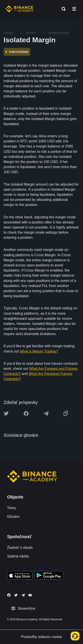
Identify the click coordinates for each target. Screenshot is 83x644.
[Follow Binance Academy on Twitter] (16, 595)
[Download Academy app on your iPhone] (20, 576)
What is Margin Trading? (39, 351)
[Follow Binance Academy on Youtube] (30, 595)
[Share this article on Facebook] (26, 413)
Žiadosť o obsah (20, 548)
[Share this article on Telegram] (46, 413)
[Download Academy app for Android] (49, 576)
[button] (74, 9)
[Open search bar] (62, 9)
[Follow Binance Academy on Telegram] (23, 595)
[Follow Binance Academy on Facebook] (9, 595)
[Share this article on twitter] (6, 413)
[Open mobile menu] (74, 9)
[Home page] (19, 9)
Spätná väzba (18, 556)
